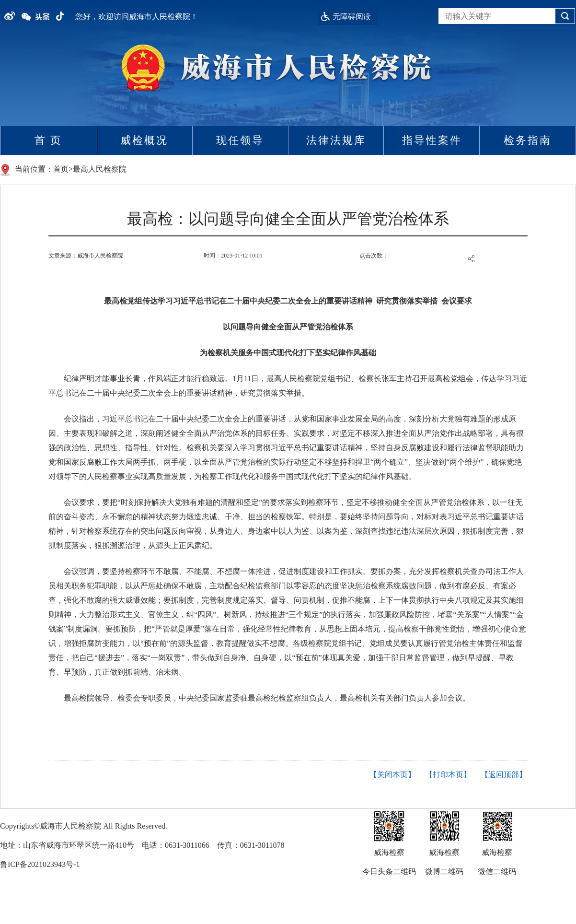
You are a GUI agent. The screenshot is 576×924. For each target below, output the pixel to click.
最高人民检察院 (100, 169)
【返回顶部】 (504, 775)
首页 (61, 169)
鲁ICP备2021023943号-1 (40, 864)
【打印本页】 (448, 775)
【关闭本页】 (392, 775)
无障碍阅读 (352, 17)
